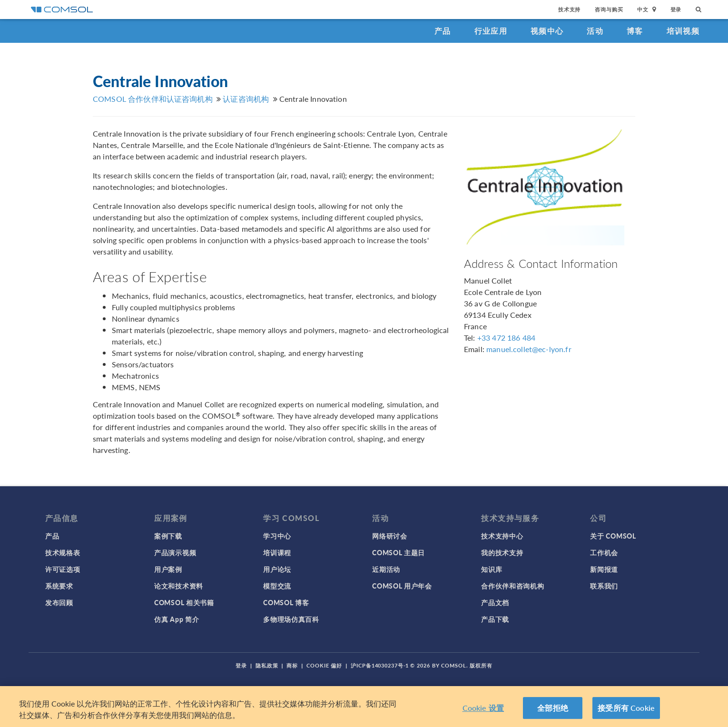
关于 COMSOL (613, 536)
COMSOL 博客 (286, 602)
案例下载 (168, 536)
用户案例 (168, 569)
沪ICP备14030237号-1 (380, 665)
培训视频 (683, 31)
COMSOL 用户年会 (402, 586)
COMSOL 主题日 (398, 552)
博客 (635, 31)
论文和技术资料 (179, 586)
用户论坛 (277, 569)
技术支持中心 (502, 536)
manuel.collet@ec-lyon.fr (529, 349)
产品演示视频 (175, 552)
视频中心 (547, 31)
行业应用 (491, 31)
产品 (443, 31)
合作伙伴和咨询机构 (512, 586)
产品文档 (495, 602)
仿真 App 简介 (177, 619)
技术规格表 (63, 552)
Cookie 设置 (483, 708)
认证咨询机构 (246, 99)
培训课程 (277, 552)
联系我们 (604, 586)
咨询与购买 (609, 9)
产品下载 (495, 619)
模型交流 (277, 586)
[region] (364, 707)
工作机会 (604, 552)
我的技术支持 (502, 552)
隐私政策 (267, 665)
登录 (676, 9)
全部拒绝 (553, 708)
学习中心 (277, 536)
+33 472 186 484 (506, 338)
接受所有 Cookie (626, 708)
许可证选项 (63, 569)
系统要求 (59, 586)
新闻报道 (604, 569)
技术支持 (569, 9)
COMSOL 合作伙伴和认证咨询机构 (153, 99)
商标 (292, 665)
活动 (595, 31)
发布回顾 (59, 602)
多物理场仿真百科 (291, 619)
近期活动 (386, 569)
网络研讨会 (390, 536)
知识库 (492, 569)
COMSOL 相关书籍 (184, 602)
